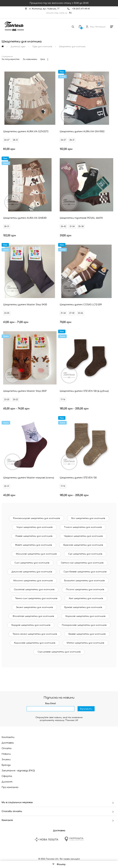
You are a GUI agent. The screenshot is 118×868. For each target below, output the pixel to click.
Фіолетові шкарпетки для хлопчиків (33, 616)
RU (70, 13)
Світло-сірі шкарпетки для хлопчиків (82, 563)
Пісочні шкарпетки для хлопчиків (85, 590)
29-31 (7, 486)
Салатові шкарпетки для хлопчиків (34, 590)
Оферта (7, 776)
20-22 (15, 400)
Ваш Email (51, 703)
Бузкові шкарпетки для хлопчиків (83, 607)
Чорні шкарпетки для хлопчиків (34, 527)
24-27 (7, 140)
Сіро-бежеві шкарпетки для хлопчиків (85, 572)
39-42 (63, 226)
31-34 (72, 226)
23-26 (80, 313)
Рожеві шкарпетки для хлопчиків (34, 536)
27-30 (72, 313)
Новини (6, 754)
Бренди (6, 765)
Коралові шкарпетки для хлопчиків (85, 616)
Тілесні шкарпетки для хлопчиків (83, 527)
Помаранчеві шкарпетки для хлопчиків (84, 625)
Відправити (86, 709)
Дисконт (7, 782)
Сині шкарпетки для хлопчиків (32, 563)
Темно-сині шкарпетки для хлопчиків (36, 598)
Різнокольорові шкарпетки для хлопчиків (36, 518)
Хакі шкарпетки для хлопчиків (86, 598)
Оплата (6, 748)
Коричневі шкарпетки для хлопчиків (35, 643)
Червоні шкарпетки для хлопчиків (83, 536)
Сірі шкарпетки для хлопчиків (85, 554)
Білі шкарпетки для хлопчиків (88, 518)
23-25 (7, 313)
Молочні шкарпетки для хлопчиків (33, 581)
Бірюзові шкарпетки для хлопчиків (83, 545)
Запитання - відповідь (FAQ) (18, 771)
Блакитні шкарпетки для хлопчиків (84, 581)
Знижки (6, 760)
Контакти (8, 737)
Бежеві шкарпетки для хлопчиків (87, 634)
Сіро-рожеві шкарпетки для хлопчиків (59, 652)
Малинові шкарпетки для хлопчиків (36, 554)
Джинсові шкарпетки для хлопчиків (32, 572)
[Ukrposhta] (74, 839)
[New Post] (46, 839)
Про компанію (10, 787)
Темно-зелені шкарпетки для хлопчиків (35, 634)
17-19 (63, 400)
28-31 (15, 140)
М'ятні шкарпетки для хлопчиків (85, 643)
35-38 (81, 226)
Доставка (8, 743)
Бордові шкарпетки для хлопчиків (31, 625)
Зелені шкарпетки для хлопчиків (34, 607)
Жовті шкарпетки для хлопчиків (33, 545)
